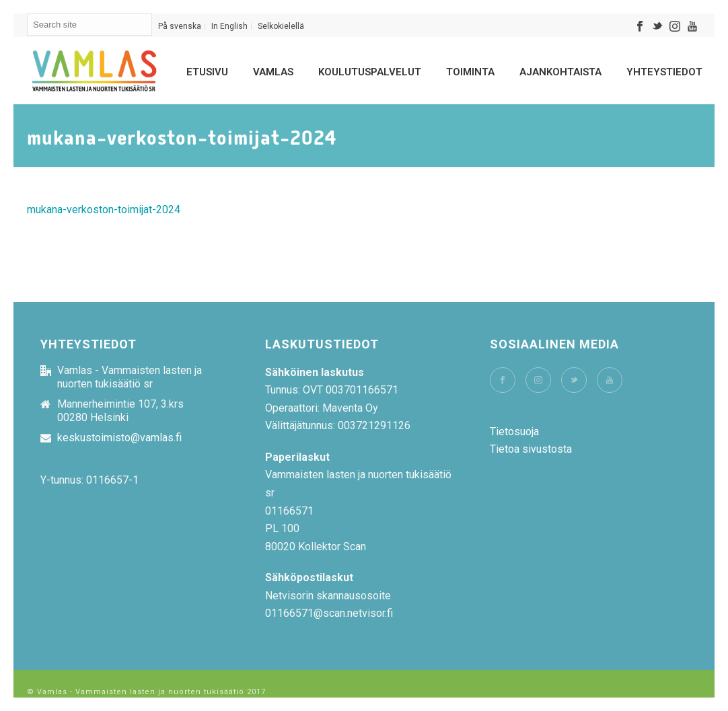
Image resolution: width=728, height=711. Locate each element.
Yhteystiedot (664, 72)
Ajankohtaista (560, 72)
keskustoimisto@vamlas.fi (119, 438)
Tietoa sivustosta (531, 449)
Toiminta (470, 72)
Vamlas (273, 72)
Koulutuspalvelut (370, 72)
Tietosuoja (514, 432)
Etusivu (207, 72)
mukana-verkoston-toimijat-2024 (104, 210)
